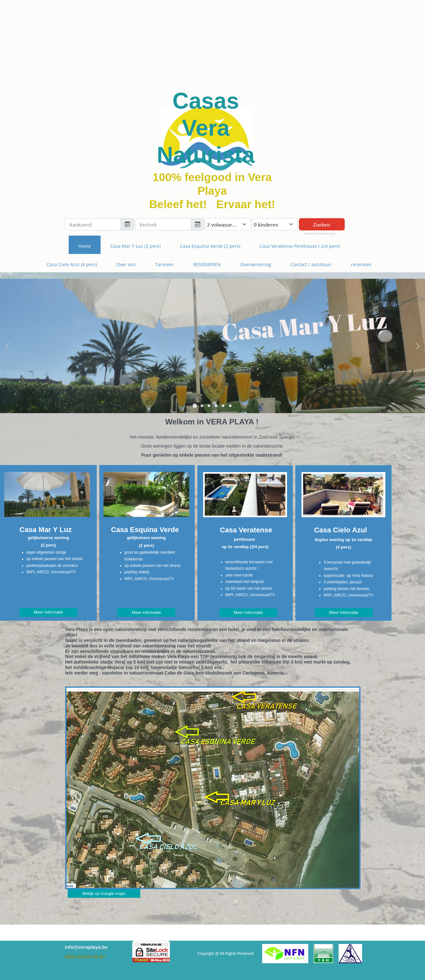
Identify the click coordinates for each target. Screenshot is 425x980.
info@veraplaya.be (86, 947)
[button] (7, 346)
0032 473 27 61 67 (85, 957)
